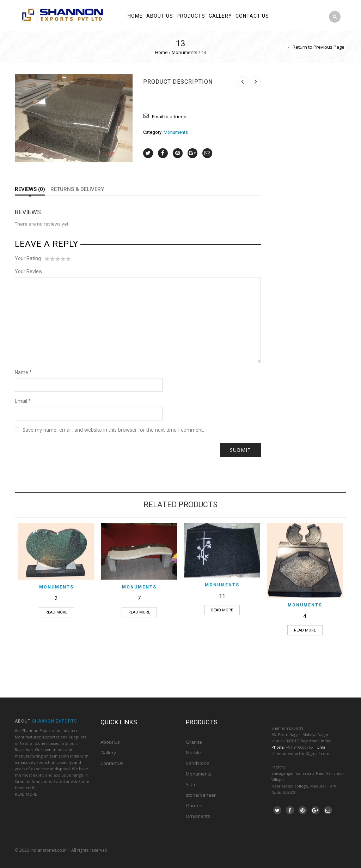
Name (23, 372)
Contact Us (112, 763)
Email (23, 401)
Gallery (220, 16)
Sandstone (198, 763)
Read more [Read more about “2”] (56, 612)
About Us (110, 742)
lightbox (28, 149)
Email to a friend (169, 116)
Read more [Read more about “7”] (139, 612)
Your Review (29, 271)
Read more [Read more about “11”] (222, 610)
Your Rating (28, 258)
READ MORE (26, 794)
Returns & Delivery (77, 189)
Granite (194, 742)
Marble (193, 753)
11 (222, 596)
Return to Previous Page (319, 47)
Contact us (252, 16)
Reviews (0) (30, 189)
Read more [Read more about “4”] (305, 630)
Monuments (185, 52)
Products (191, 16)
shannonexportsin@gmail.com (300, 753)
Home (135, 16)
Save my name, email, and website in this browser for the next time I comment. (113, 430)
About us (160, 16)
